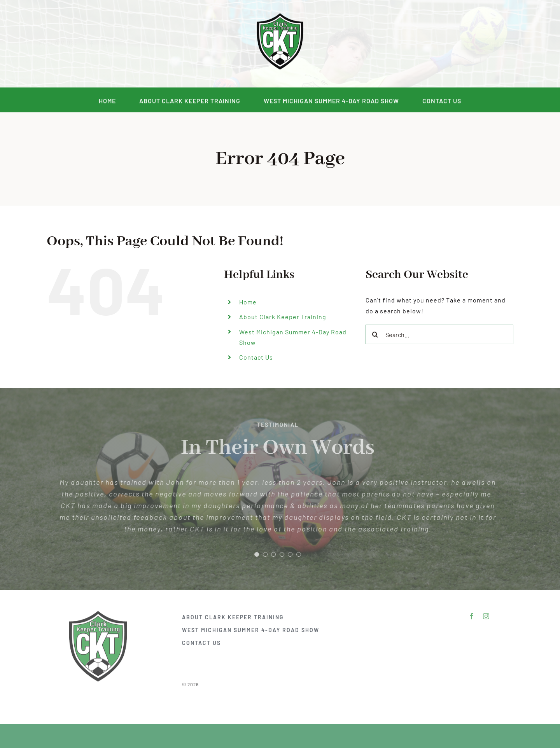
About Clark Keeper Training (283, 317)
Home (248, 302)
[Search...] (439, 334)
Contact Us (256, 357)
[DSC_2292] (280, 15)
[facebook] (98, 44)
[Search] (375, 334)
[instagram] (112, 44)
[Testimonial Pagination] (254, 554)
